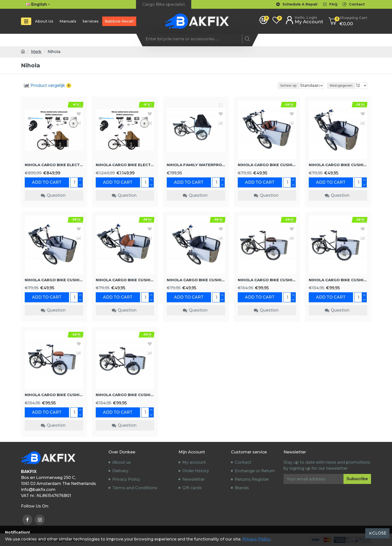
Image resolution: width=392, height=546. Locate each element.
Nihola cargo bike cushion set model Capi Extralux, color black (125, 394)
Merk (36, 52)
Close (379, 533)
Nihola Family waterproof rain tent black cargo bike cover (196, 165)
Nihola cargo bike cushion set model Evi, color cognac (125, 280)
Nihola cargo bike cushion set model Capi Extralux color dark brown (267, 280)
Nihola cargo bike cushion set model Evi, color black (196, 280)
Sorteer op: (277, 85)
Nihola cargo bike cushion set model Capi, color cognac (267, 165)
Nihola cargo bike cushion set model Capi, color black (338, 165)
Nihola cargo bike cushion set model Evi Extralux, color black (338, 280)
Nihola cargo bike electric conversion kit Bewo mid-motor (125, 165)
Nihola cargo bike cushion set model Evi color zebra (54, 280)
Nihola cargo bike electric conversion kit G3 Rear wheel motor (54, 165)
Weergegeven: (343, 85)
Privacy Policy (256, 539)
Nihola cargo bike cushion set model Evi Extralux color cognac (54, 394)
